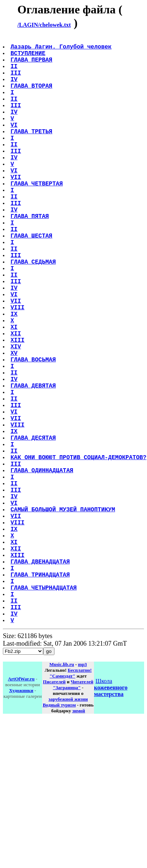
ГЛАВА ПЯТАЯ (30, 256)
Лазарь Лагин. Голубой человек (62, 49)
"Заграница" (67, 818)
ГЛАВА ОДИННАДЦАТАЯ (43, 567)
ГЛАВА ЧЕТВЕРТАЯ (37, 217)
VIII (18, 368)
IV (15, 89)
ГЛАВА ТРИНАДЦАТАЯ (41, 695)
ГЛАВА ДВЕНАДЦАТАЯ (41, 679)
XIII (18, 408)
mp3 (83, 795)
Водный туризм (59, 835)
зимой (79, 841)
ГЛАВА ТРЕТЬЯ (32, 153)
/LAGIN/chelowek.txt (44, 25)
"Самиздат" (63, 806)
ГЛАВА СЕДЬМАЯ (34, 312)
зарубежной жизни (68, 829)
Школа (111, 818)
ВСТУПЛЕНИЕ (29, 57)
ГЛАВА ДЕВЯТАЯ (34, 464)
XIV (17, 416)
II (15, 73)
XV (15, 424)
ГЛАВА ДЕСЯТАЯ (34, 527)
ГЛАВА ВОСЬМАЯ (34, 432)
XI (15, 392)
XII (17, 400)
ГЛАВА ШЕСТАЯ (32, 280)
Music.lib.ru (62, 795)
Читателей (82, 812)
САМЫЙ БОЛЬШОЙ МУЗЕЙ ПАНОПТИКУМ (64, 615)
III (17, 81)
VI (15, 145)
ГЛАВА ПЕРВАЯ (32, 65)
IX (15, 376)
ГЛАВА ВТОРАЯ (32, 97)
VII (17, 209)
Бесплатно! (80, 800)
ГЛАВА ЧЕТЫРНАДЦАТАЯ (44, 710)
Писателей (54, 812)
